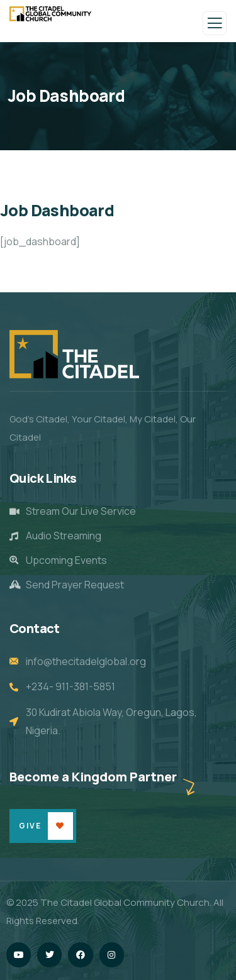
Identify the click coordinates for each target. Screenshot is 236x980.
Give (30, 826)
